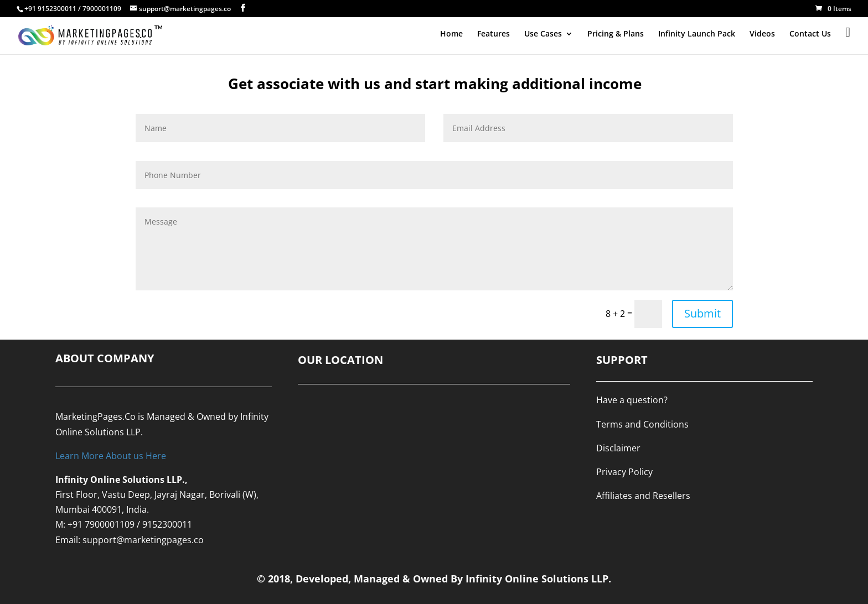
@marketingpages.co (160, 540)
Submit (702, 313)
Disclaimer (618, 448)
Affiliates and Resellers (643, 496)
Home (451, 34)
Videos (762, 34)
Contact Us (810, 34)
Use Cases (543, 34)
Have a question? (632, 400)
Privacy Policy (624, 472)
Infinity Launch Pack (697, 34)
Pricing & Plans (616, 34)
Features (494, 34)
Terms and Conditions (642, 424)
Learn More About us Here (111, 456)
